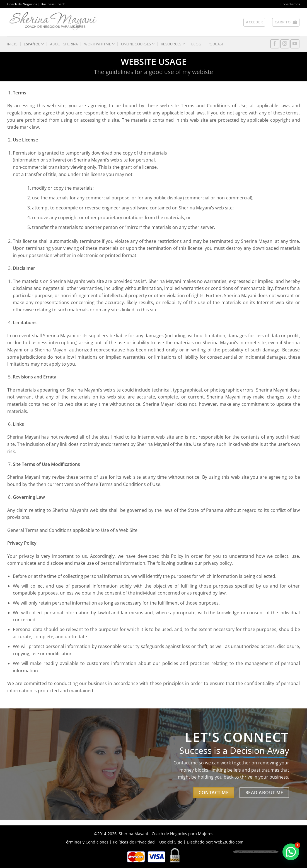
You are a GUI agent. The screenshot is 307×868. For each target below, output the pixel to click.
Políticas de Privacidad (134, 842)
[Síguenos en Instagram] (285, 44)
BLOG (196, 44)
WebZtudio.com (229, 842)
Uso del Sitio (171, 842)
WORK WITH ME (100, 44)
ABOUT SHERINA (64, 44)
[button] (254, 22)
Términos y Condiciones (86, 842)
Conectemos (290, 4)
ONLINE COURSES (138, 44)
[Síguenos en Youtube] (295, 44)
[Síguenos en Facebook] (275, 44)
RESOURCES (173, 44)
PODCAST (216, 44)
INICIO (13, 44)
